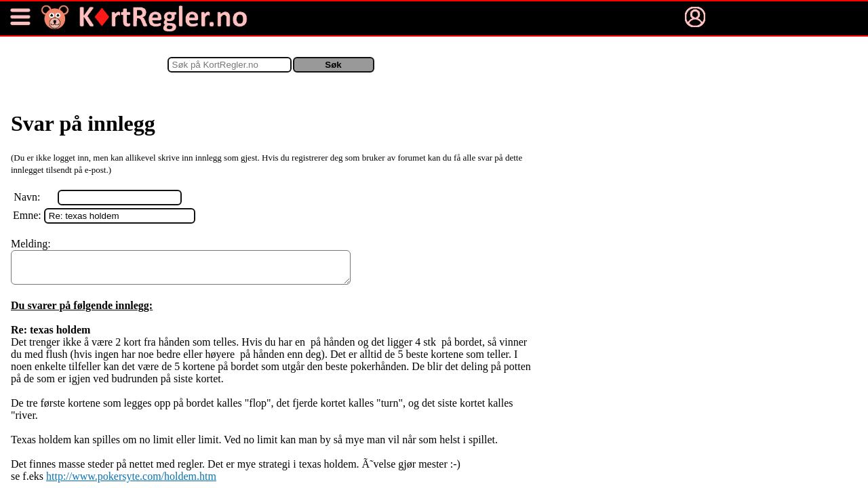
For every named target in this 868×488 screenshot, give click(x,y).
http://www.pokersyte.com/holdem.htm (131, 482)
